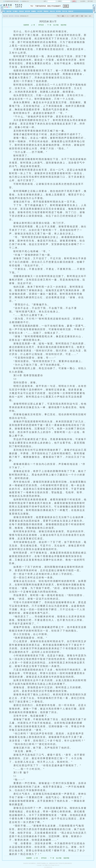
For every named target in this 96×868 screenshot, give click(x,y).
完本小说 (65, 11)
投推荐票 (26, 25)
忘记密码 (83, 1)
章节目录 (41, 25)
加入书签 (56, 25)
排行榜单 (58, 11)
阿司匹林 (17, 16)
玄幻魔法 (15, 11)
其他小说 (52, 11)
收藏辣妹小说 (25, 1)
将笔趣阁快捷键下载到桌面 (12, 1)
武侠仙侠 (21, 11)
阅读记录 (71, 11)
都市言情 (27, 11)
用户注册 (90, 1)
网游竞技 (46, 11)
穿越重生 (34, 11)
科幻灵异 (40, 11)
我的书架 (9, 11)
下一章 (49, 25)
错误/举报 (64, 25)
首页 (4, 11)
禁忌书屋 (14, 6)
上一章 (33, 25)
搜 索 (66, 6)
